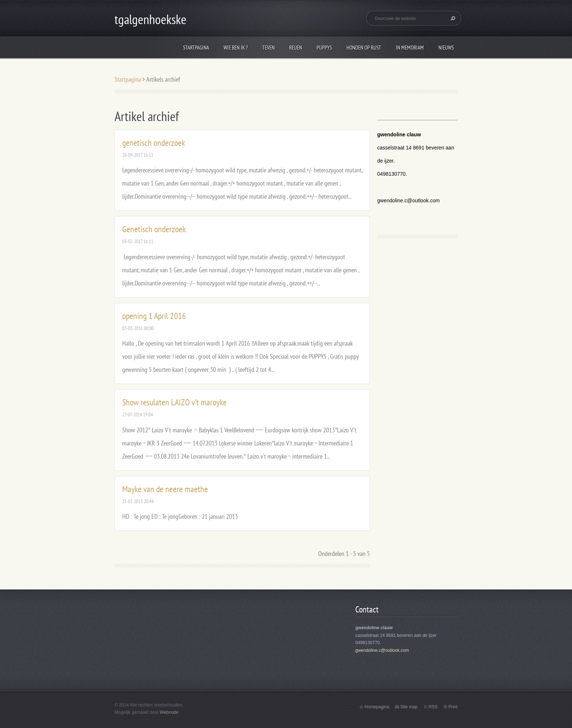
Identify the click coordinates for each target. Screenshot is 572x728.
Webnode (169, 712)
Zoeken (452, 18)
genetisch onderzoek (154, 143)
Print (453, 707)
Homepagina (377, 707)
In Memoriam (410, 48)
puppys (324, 48)
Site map (409, 707)
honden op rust (364, 48)
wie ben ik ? (236, 48)
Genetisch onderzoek (154, 229)
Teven (268, 48)
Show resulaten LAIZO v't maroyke (174, 402)
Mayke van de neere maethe (165, 489)
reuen (296, 48)
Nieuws (446, 48)
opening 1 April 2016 (154, 316)
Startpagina (196, 48)
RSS (433, 707)
